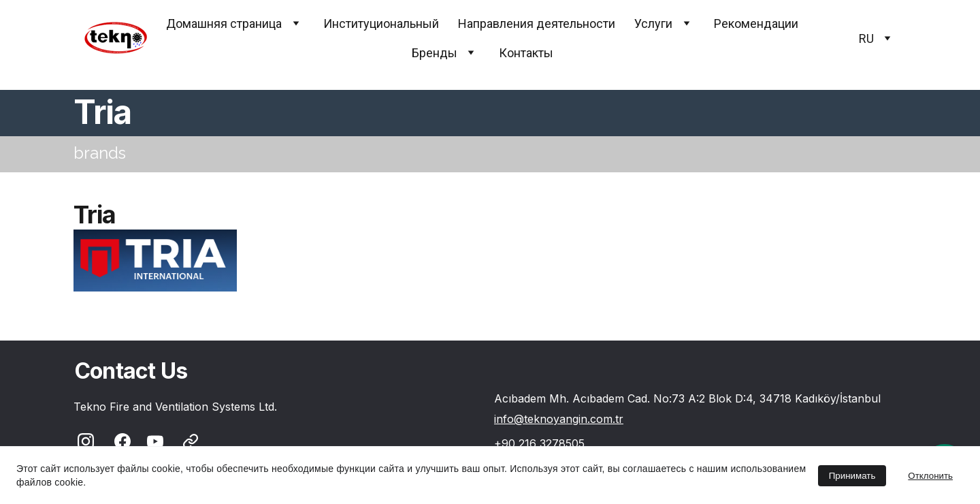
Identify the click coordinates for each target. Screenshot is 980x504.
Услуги (653, 23)
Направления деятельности (537, 23)
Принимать (852, 476)
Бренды (435, 53)
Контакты (526, 53)
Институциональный (381, 23)
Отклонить (930, 476)
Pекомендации (756, 23)
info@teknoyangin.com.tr (559, 419)
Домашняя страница (224, 23)
